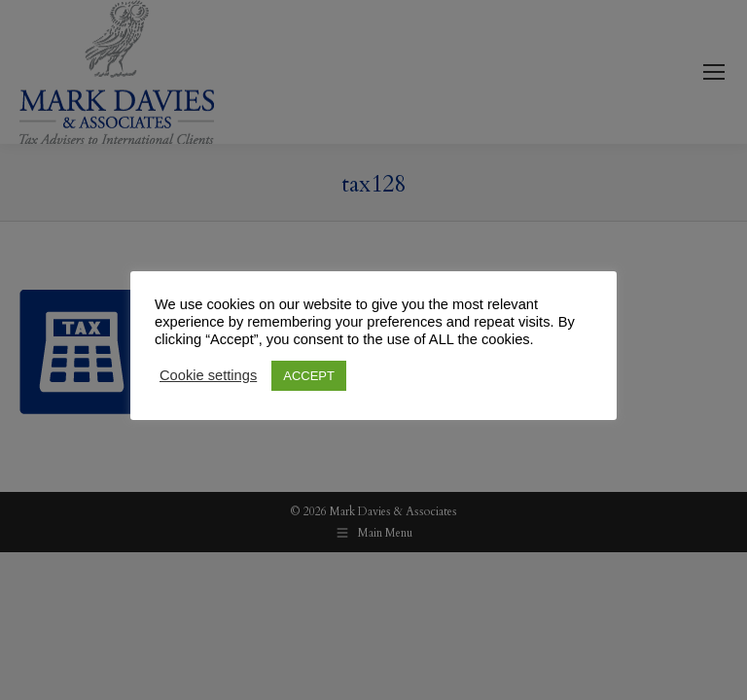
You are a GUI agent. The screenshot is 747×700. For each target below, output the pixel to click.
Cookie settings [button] (208, 375)
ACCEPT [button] (309, 376)
